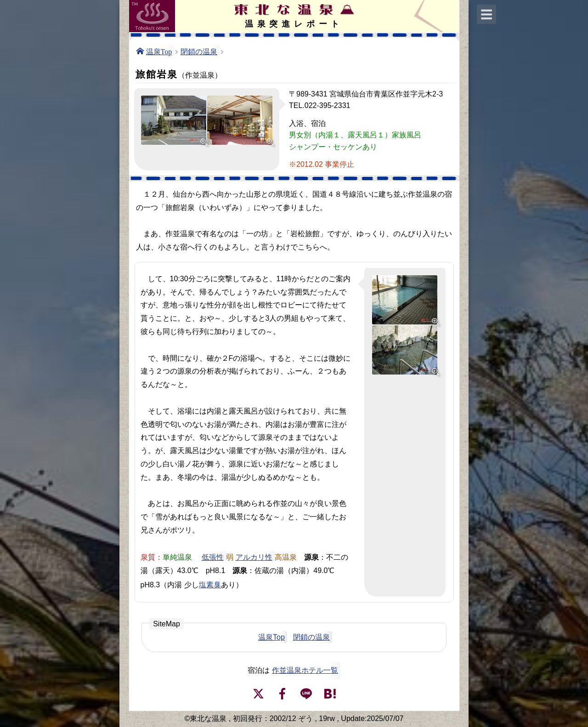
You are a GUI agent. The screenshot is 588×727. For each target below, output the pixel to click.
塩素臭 (210, 584)
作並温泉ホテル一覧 (305, 670)
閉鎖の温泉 (199, 51)
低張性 (213, 557)
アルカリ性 (254, 557)
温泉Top (159, 51)
